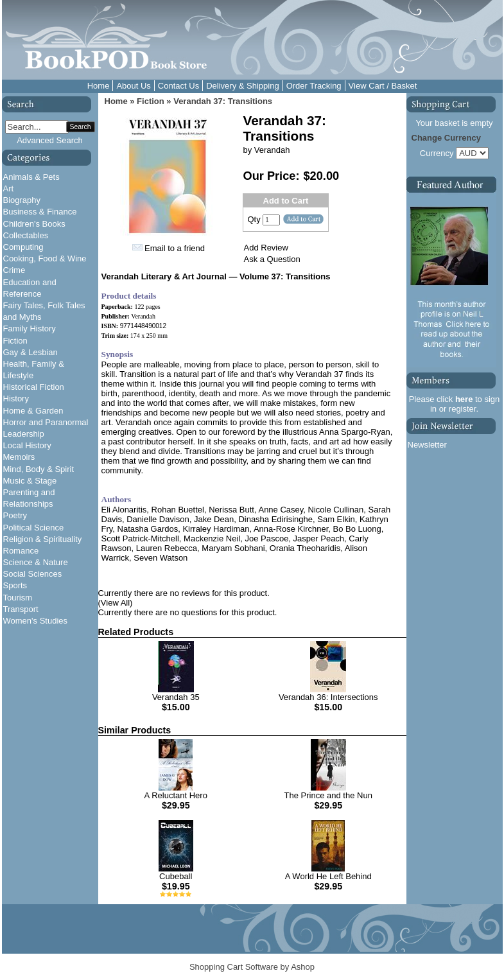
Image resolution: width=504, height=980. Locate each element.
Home (99, 86)
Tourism (18, 598)
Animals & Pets (31, 177)
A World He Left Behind (328, 876)
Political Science (34, 528)
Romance (21, 551)
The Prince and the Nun (328, 795)
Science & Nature (36, 562)
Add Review (266, 248)
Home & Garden (33, 411)
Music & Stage (30, 481)
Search (81, 127)
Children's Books (34, 224)
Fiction (15, 341)
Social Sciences (33, 574)
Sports (15, 585)
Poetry (15, 515)
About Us (133, 86)
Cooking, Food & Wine (45, 258)
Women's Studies (36, 621)
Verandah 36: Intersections (328, 697)
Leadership (24, 434)
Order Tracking (314, 86)
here (464, 399)
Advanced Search (50, 140)
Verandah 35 (176, 697)
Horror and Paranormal (46, 422)
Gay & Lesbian (30, 352)
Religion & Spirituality (43, 539)
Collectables (26, 235)
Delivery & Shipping (242, 86)
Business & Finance (40, 212)
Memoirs (19, 457)
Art (9, 188)
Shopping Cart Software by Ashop (252, 967)
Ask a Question (272, 259)
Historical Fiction (34, 387)
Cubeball (176, 876)
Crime (14, 270)
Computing (23, 247)
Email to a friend (175, 248)
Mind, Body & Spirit (39, 469)
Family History (30, 328)
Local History (27, 445)
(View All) (116, 603)
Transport (21, 609)
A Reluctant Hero (176, 795)
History (16, 398)
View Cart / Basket (383, 86)
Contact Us (178, 86)
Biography (22, 200)
